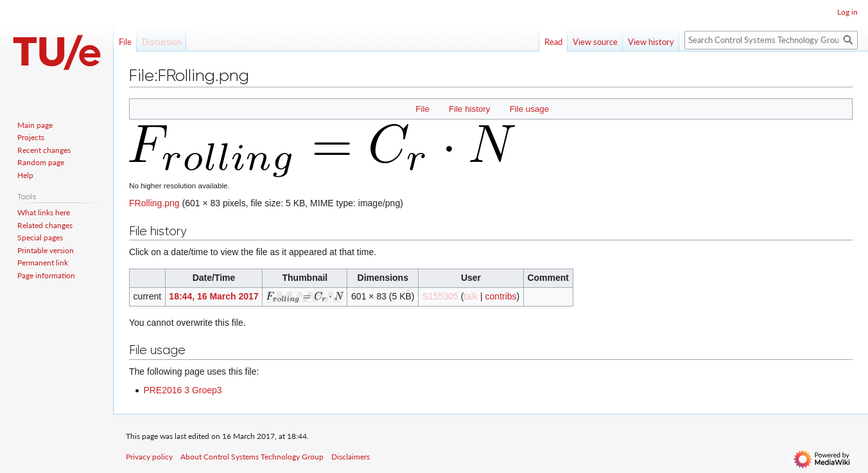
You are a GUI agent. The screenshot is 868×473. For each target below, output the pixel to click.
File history (469, 109)
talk (471, 296)
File (422, 109)
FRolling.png (154, 203)
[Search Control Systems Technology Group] (771, 40)
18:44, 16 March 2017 (213, 296)
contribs (501, 296)
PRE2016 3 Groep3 (182, 390)
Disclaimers (351, 457)
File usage (529, 109)
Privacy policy (149, 457)
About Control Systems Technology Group (252, 457)
